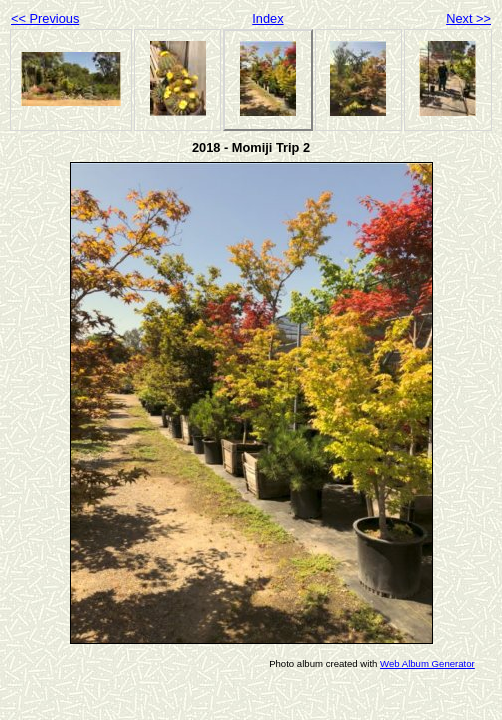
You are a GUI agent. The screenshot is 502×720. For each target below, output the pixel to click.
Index (267, 18)
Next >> (468, 18)
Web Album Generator (427, 663)
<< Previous (45, 18)
